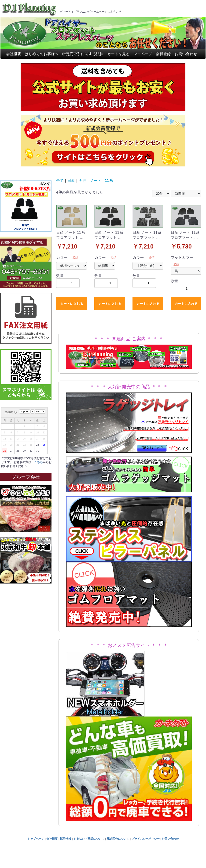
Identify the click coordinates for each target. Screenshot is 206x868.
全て (60, 181)
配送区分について (118, 839)
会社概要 (14, 54)
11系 (109, 181)
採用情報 (66, 839)
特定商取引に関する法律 (83, 54)
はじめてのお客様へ (42, 54)
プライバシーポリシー (146, 839)
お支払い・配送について (89, 839)
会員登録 (163, 54)
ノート (96, 181)
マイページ (143, 54)
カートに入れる (72, 304)
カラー (62, 258)
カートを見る (118, 54)
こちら (39, 462)
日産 (71, 181)
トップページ (36, 839)
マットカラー (182, 258)
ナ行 (82, 181)
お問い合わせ (186, 54)
